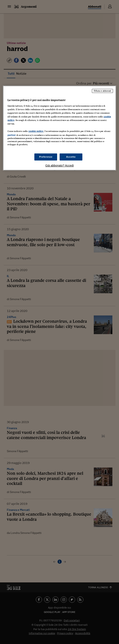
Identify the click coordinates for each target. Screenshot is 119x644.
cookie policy (36, 131)
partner (12, 135)
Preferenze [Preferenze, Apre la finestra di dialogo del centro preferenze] (46, 157)
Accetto (71, 157)
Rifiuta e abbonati (102, 91)
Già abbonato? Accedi (59, 166)
